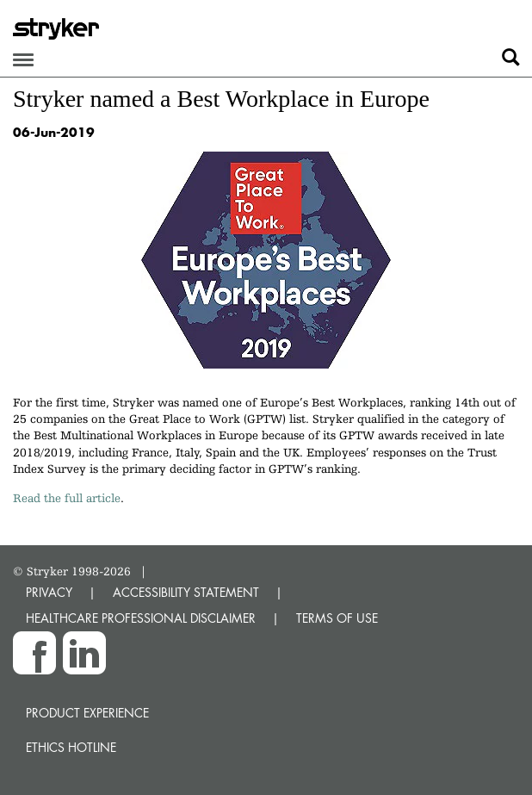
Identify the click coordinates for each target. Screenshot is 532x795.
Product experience (87, 713)
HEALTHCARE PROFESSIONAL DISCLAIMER (141, 618)
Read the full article (67, 498)
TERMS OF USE (337, 618)
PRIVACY (49, 592)
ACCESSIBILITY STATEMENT (186, 592)
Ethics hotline (71, 747)
